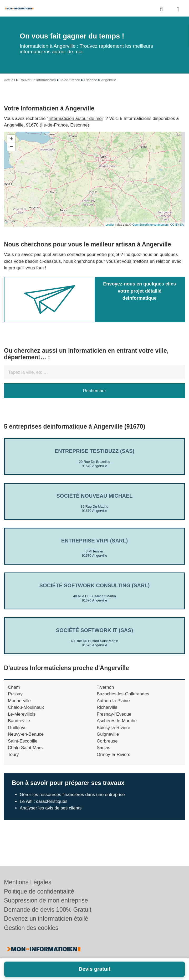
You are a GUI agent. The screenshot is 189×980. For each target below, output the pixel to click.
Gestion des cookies (31, 928)
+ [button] (11, 139)
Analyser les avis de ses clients (51, 808)
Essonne (91, 80)
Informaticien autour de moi (76, 118)
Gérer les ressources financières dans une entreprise (72, 795)
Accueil (9, 80)
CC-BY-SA (177, 225)
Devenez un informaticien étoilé (46, 919)
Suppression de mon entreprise (46, 900)
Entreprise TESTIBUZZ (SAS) (94, 451)
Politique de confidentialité (39, 891)
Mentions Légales (28, 882)
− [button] (11, 147)
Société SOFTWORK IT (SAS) (94, 630)
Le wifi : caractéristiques (44, 801)
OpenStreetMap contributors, (151, 225)
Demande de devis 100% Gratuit (48, 910)
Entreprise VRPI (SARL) (94, 541)
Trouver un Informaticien (37, 80)
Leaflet (110, 225)
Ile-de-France (70, 80)
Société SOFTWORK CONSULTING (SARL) (95, 585)
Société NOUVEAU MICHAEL (94, 496)
